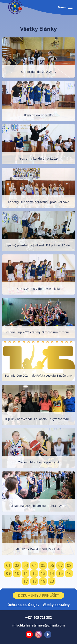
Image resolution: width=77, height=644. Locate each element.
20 (52, 581)
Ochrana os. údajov (23, 605)
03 (26, 565)
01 (8, 565)
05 (43, 565)
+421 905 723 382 (38, 617)
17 (26, 581)
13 (43, 573)
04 (34, 565)
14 (52, 573)
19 (43, 581)
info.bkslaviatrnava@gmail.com (39, 625)
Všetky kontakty (56, 605)
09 (8, 573)
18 (34, 581)
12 (34, 573)
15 (61, 573)
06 (52, 565)
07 (61, 565)
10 (17, 573)
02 (17, 565)
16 (69, 573)
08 (69, 565)
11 (26, 573)
